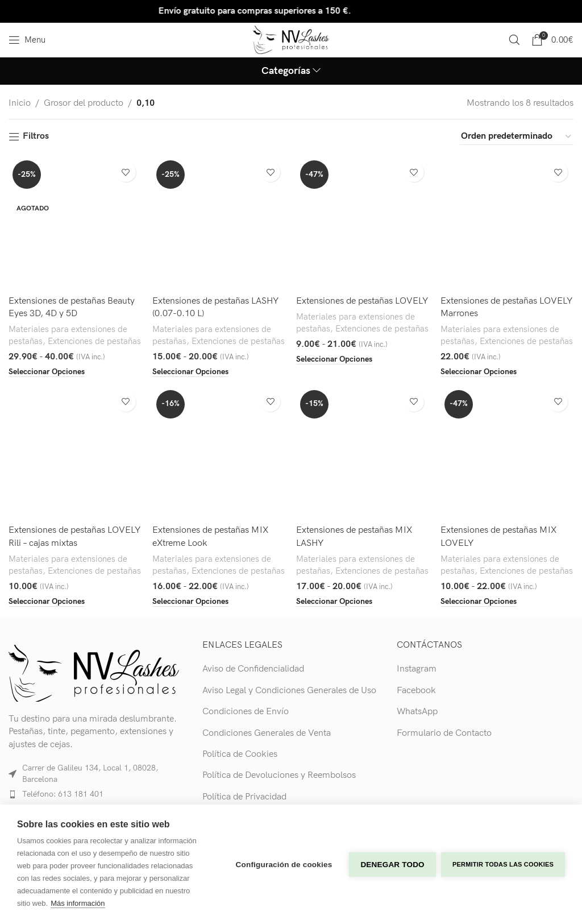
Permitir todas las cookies (503, 864)
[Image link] (94, 673)
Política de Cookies (240, 754)
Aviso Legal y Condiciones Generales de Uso (289, 691)
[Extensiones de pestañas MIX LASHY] (363, 453)
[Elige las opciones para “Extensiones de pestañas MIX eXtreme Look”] (191, 602)
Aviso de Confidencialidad (253, 669)
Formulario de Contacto (444, 733)
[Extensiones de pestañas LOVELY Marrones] (508, 223)
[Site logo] (291, 40)
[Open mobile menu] (27, 40)
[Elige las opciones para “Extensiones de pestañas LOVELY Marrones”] (479, 372)
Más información (78, 903)
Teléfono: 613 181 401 (63, 794)
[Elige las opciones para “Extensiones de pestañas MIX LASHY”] (335, 602)
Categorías (286, 71)
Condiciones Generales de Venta (267, 733)
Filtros (36, 137)
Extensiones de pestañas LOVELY (363, 301)
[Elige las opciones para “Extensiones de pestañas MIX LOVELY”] (479, 602)
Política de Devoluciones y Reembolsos (279, 775)
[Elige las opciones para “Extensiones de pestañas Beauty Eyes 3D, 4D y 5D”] (47, 372)
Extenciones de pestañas (94, 341)
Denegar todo (392, 864)
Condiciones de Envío (246, 712)
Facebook (416, 691)
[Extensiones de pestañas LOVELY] (363, 223)
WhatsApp (417, 712)
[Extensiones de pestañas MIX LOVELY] (508, 453)
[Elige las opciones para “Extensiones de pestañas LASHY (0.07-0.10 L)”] (191, 372)
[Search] (514, 40)
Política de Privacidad (244, 797)
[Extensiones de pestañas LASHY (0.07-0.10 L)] (219, 223)
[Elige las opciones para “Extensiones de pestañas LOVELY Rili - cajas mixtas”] (47, 602)
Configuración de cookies (284, 864)
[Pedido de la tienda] (517, 136)
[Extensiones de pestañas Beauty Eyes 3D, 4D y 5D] (75, 223)
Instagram (417, 669)
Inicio (20, 103)
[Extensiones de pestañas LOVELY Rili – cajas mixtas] (75, 453)
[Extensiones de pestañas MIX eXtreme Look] (219, 453)
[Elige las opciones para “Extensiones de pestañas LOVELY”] (335, 359)
